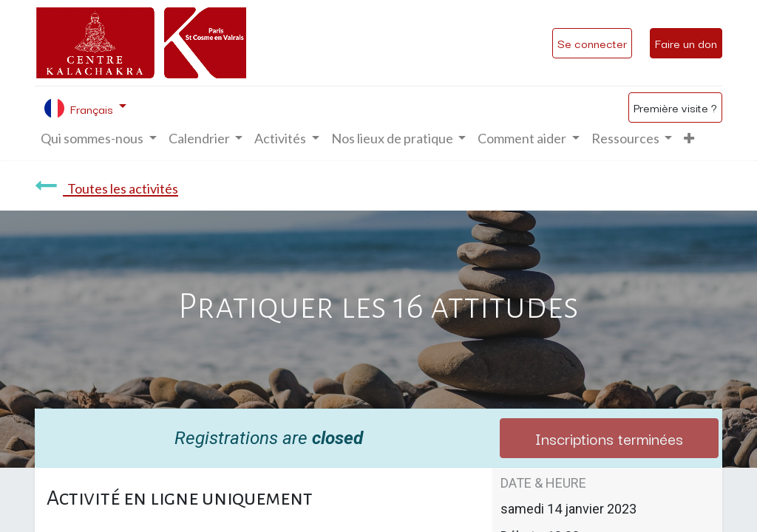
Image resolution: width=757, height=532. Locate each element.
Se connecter (592, 43)
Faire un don (686, 43)
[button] (689, 139)
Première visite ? (675, 107)
